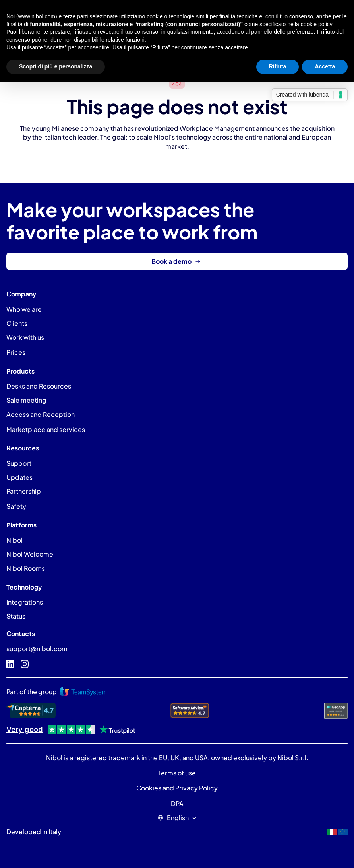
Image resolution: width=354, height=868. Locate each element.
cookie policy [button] (316, 24)
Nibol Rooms (26, 568)
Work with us (25, 337)
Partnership (24, 491)
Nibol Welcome (30, 554)
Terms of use (177, 773)
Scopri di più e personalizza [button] (56, 66)
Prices (16, 352)
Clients (17, 323)
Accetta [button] (325, 66)
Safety (16, 506)
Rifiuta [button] (278, 66)
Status (16, 616)
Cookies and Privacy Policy (177, 788)
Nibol (15, 540)
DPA (177, 803)
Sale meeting (26, 400)
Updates (19, 477)
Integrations (25, 602)
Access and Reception (41, 414)
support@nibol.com (37, 649)
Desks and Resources (39, 386)
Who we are (24, 309)
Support (19, 463)
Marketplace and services (46, 429)
